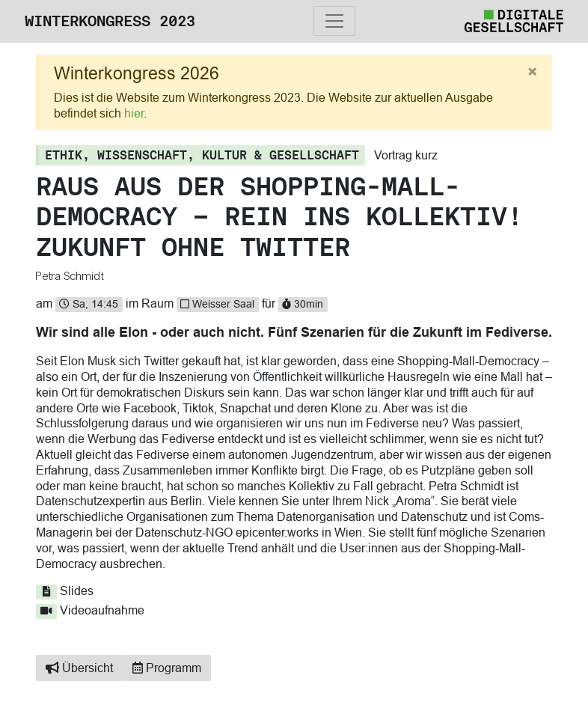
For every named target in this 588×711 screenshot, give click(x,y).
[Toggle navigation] (334, 21)
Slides (65, 591)
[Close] (532, 72)
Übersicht (79, 668)
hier (134, 113)
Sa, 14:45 (89, 304)
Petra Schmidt (70, 276)
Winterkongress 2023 (110, 21)
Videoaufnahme (90, 610)
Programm (167, 668)
